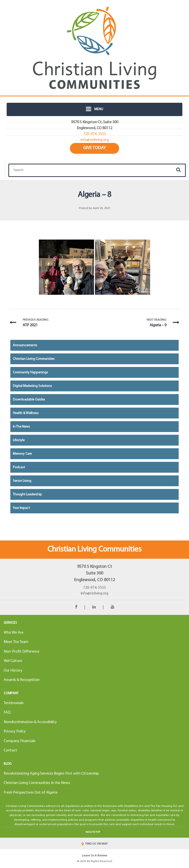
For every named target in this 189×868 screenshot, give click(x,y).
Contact (10, 750)
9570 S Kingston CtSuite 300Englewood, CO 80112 (94, 573)
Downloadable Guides (29, 400)
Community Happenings (30, 373)
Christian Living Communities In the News (37, 783)
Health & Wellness (26, 413)
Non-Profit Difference (22, 652)
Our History (13, 671)
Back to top (94, 832)
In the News (21, 427)
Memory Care (22, 454)
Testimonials (14, 703)
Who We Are (14, 633)
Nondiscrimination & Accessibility (30, 722)
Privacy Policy (15, 731)
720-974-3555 (94, 588)
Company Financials (20, 741)
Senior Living (22, 481)
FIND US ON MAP (94, 844)
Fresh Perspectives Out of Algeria (31, 793)
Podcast (19, 467)
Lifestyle (19, 440)
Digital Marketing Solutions (32, 386)
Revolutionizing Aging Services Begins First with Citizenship (51, 774)
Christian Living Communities (34, 359)
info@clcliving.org (94, 594)
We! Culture (13, 661)
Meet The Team (16, 642)
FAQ (7, 712)
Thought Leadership (27, 495)
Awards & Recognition (22, 680)
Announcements (25, 345)
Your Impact (21, 508)
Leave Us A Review (94, 856)
